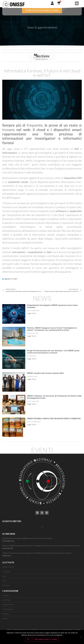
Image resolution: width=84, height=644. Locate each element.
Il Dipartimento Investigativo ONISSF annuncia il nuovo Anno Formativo (27, 538)
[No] (81, 637)
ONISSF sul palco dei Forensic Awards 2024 (45, 373)
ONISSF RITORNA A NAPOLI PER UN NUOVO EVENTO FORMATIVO (54, 419)
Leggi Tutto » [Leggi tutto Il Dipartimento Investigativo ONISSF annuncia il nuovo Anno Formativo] (32, 313)
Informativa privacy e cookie (46, 639)
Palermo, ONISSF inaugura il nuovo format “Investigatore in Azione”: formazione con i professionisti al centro (52, 329)
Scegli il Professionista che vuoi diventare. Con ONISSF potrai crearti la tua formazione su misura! (53, 352)
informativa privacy (67, 630)
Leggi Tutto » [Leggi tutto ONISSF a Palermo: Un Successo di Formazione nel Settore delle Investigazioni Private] (32, 404)
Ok (28, 639)
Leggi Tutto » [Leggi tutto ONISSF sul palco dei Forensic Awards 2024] (32, 379)
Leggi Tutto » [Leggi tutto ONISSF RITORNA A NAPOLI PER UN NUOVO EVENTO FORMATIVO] (32, 424)
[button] (77, 3)
